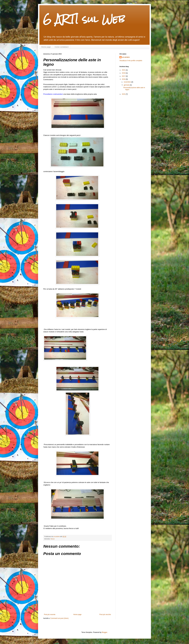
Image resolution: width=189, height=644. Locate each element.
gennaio (127, 85)
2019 (124, 73)
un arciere (126, 57)
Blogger (105, 632)
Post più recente (50, 614)
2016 (124, 79)
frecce (53, 539)
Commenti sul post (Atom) (59, 618)
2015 (124, 94)
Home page (46, 47)
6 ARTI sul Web (84, 19)
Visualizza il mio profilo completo (131, 61)
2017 (124, 76)
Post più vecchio (105, 614)
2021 (124, 70)
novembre (128, 82)
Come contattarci (62, 47)
